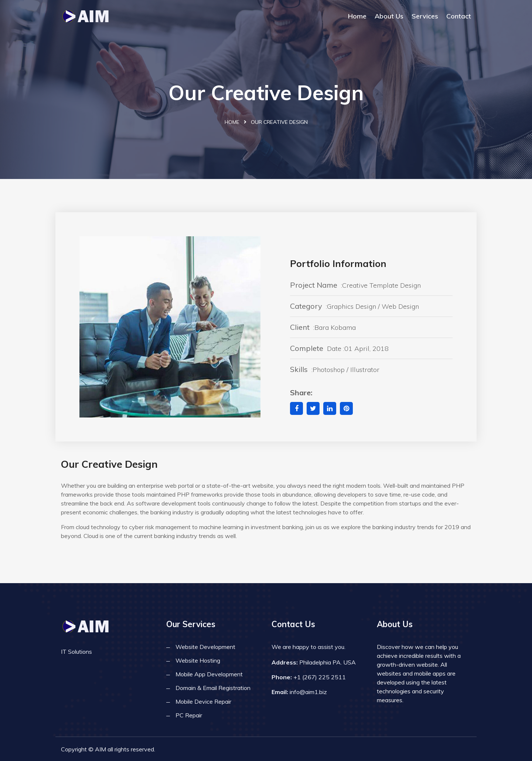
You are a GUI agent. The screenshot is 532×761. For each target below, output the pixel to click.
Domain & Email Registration (213, 688)
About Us (389, 16)
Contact (459, 16)
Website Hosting (198, 660)
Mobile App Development (209, 674)
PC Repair (189, 715)
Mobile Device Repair (203, 701)
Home (357, 16)
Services (425, 16)
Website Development (205, 647)
